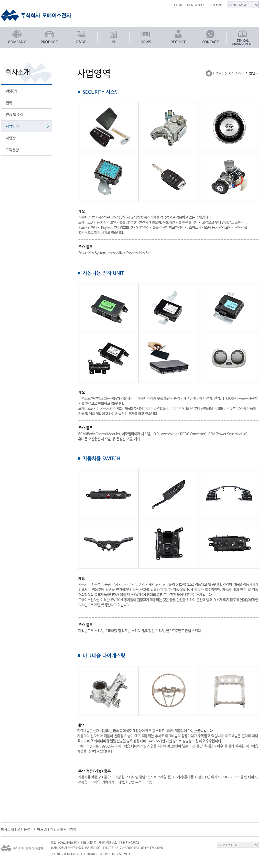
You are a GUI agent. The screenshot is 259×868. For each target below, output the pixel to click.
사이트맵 (40, 830)
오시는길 (24, 830)
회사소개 (7, 830)
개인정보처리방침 (63, 830)
